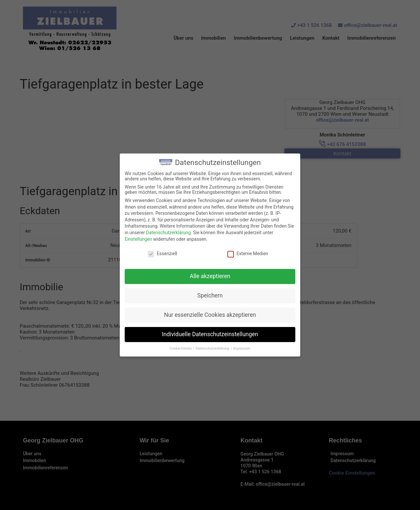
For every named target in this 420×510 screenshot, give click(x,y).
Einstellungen (138, 239)
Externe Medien (248, 254)
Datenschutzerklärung (168, 233)
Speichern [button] (210, 296)
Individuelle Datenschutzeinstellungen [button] (210, 334)
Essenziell (162, 254)
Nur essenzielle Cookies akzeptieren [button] (210, 315)
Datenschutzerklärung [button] (213, 348)
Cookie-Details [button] (181, 348)
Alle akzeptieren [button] (210, 276)
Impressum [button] (242, 348)
